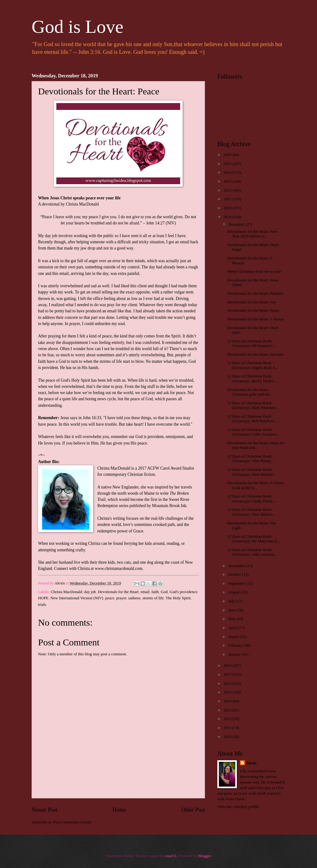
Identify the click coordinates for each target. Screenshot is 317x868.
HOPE (43, 598)
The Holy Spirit (178, 598)
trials (42, 605)
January (235, 654)
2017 (228, 675)
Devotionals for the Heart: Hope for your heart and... (256, 445)
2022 (228, 190)
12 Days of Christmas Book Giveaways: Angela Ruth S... (253, 365)
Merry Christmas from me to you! (254, 271)
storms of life (153, 598)
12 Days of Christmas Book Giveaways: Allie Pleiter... (250, 459)
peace (110, 598)
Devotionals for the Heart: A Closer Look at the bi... (256, 485)
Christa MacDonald (66, 592)
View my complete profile (238, 807)
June (232, 610)
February (236, 645)
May (232, 619)
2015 (228, 692)
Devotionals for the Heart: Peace (253, 310)
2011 (228, 728)
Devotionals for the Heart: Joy (251, 302)
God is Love (78, 27)
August (234, 592)
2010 (228, 737)
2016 (228, 684)
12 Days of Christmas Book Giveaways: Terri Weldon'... (252, 472)
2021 (228, 199)
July (232, 601)
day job (90, 592)
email (145, 592)
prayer (121, 598)
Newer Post (45, 810)
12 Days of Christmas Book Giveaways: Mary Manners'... (253, 405)
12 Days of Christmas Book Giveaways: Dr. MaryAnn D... (254, 539)
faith (155, 592)
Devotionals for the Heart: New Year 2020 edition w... (252, 234)
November (237, 566)
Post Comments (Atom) (72, 822)
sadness (134, 598)
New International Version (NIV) (77, 598)
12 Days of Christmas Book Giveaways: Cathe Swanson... (253, 432)
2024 (228, 172)
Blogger (204, 856)
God (164, 592)
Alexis (251, 763)
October (235, 575)
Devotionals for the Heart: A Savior (256, 319)
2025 (228, 164)
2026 (228, 155)
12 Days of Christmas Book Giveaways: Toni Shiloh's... (251, 512)
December (237, 224)
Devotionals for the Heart (118, 592)
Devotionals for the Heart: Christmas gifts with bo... (250, 392)
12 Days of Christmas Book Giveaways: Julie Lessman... (252, 552)
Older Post (193, 810)
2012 (228, 719)
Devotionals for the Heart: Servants (255, 354)
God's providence (184, 592)
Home (119, 810)
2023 (228, 181)
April (233, 628)
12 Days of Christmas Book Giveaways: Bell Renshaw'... (252, 419)
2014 (228, 701)
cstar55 (170, 856)
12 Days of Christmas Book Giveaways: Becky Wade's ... (253, 378)
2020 (228, 208)
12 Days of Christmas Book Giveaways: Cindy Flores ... (252, 499)
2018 (228, 666)
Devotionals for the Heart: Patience (255, 293)
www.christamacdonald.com (119, 569)
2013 (228, 710)
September (237, 584)
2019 (228, 217)
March (234, 637)
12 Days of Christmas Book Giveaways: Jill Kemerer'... (251, 343)
